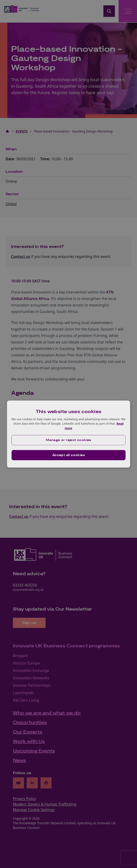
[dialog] (69, 434)
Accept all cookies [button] (68, 455)
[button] (69, 440)
